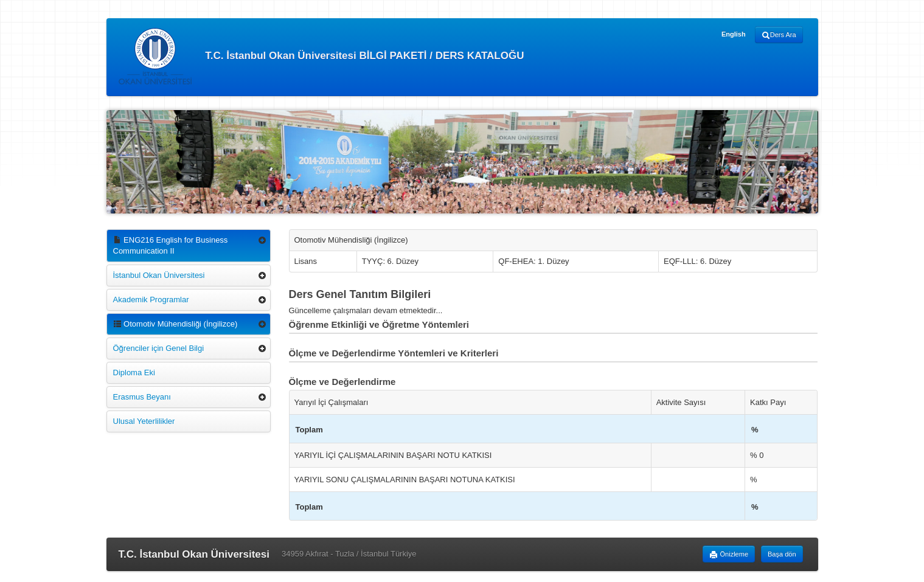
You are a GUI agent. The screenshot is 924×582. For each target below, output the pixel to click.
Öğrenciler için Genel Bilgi (159, 348)
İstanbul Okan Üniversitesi (159, 275)
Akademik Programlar (151, 300)
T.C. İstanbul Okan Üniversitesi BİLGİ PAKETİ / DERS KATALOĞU (321, 56)
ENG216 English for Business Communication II (171, 245)
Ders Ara (779, 35)
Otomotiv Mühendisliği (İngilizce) (175, 324)
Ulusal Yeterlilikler (144, 421)
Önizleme (729, 555)
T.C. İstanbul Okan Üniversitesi (194, 554)
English (734, 34)
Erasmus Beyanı (142, 397)
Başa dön (782, 554)
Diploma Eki (134, 372)
